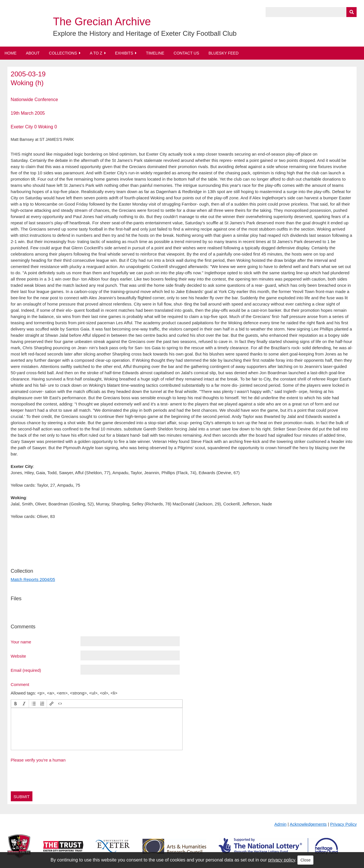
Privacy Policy (343, 824)
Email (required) (26, 670)
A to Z (96, 53)
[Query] (311, 12)
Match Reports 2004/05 (33, 579)
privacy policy (282, 860)
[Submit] (351, 12)
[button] (16, 704)
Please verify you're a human (38, 760)
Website (18, 656)
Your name (21, 642)
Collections (63, 53)
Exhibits (124, 53)
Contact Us (187, 53)
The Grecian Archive (102, 22)
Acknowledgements (308, 824)
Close (305, 860)
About (33, 53)
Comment (20, 684)
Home (11, 53)
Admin (281, 824)
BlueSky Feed (224, 53)
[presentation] (16, 704)
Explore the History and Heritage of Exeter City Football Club (145, 33)
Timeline (155, 53)
